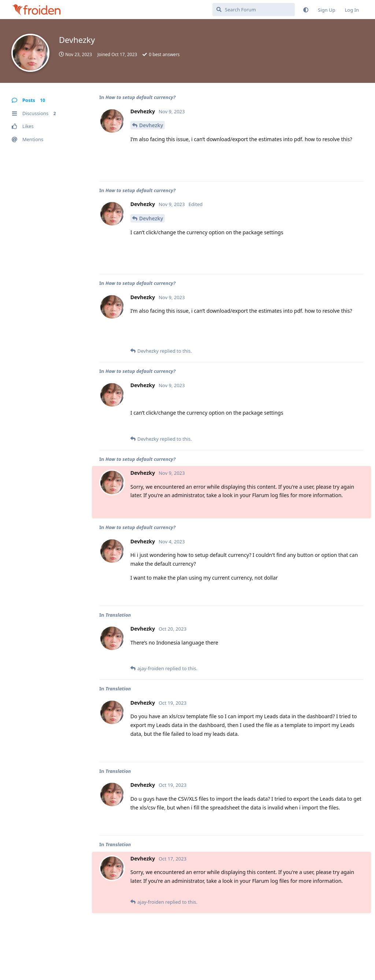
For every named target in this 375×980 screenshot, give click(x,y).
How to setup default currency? (140, 97)
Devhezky (151, 125)
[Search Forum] (254, 10)
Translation (118, 615)
